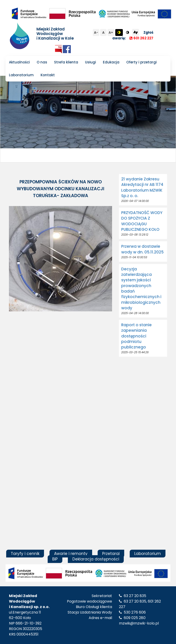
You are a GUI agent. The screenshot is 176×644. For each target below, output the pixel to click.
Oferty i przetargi (142, 62)
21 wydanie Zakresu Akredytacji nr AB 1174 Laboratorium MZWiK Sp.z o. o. (142, 187)
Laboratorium (21, 75)
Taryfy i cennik (25, 554)
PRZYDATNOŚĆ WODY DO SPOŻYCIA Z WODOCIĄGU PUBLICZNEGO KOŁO (142, 221)
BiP (55, 559)
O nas (42, 62)
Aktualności (19, 62)
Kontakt (48, 75)
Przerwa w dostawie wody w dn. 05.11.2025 (142, 249)
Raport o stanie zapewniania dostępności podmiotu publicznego (136, 336)
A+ (111, 32)
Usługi (91, 62)
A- (96, 32)
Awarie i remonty (71, 554)
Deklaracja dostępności (96, 559)
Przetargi (111, 554)
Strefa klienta (66, 62)
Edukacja (111, 62)
